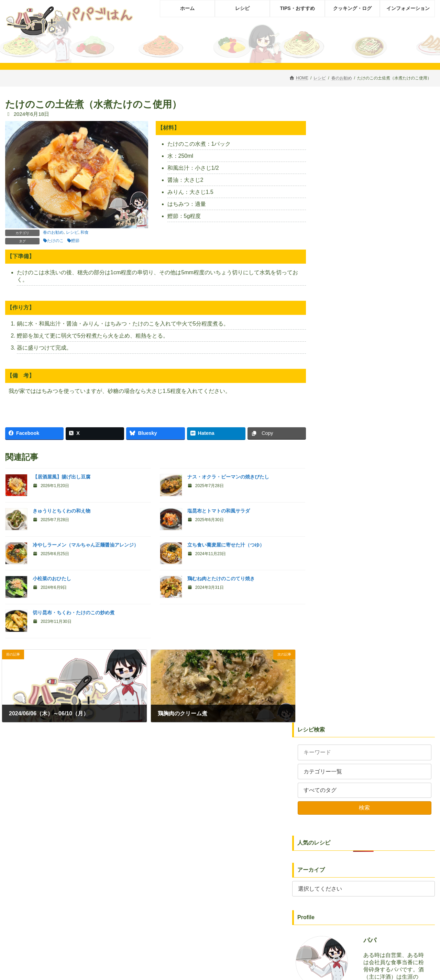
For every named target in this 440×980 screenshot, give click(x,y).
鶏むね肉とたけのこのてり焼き (221, 579)
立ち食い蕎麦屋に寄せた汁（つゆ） (226, 545)
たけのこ (55, 241)
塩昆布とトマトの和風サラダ (219, 511)
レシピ (72, 232)
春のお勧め (53, 232)
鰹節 (75, 241)
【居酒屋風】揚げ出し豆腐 (62, 477)
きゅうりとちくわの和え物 (62, 511)
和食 (85, 232)
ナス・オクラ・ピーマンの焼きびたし (228, 477)
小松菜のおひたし (52, 579)
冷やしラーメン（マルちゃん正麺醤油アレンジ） (86, 545)
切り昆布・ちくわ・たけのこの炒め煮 (74, 613)
